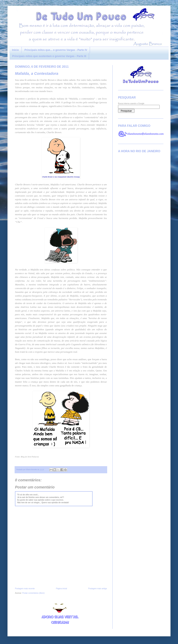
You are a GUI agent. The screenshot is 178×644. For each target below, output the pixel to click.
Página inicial (62, 589)
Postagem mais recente (25, 589)
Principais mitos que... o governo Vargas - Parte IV (56, 50)
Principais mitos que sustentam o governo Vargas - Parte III (49, 56)
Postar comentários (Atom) (33, 593)
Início (15, 50)
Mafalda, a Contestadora (37, 73)
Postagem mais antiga (98, 589)
